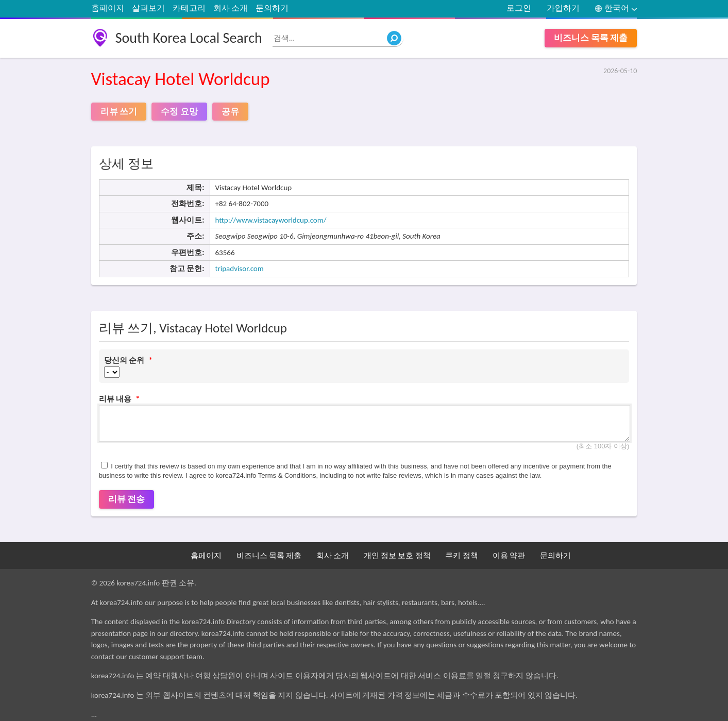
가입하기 (563, 8)
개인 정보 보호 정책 (397, 556)
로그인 (519, 8)
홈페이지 (108, 8)
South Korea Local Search (189, 38)
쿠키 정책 (461, 556)
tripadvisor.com (240, 269)
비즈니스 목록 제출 (591, 38)
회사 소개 (231, 8)
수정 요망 (179, 112)
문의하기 (272, 8)
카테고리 (189, 8)
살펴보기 (148, 8)
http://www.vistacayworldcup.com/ (271, 220)
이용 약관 (509, 556)
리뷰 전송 (127, 499)
